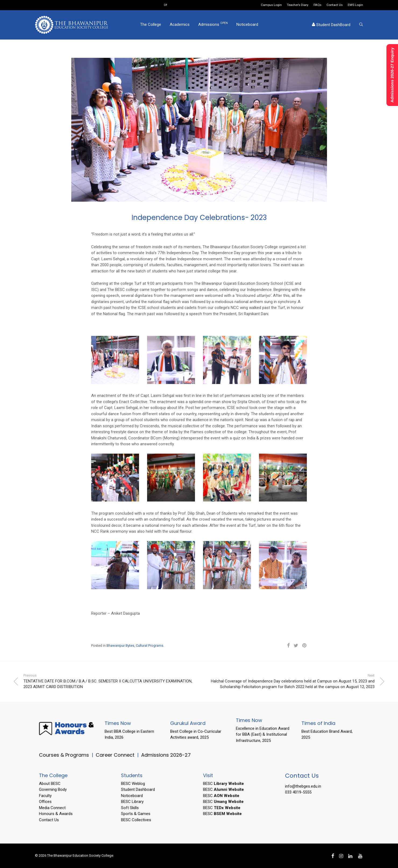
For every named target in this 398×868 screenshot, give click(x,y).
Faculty (45, 796)
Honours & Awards (56, 814)
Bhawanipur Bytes (120, 645)
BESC (223, 784)
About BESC (50, 784)
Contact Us (335, 5)
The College (151, 25)
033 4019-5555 (298, 792)
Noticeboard (247, 25)
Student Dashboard (138, 789)
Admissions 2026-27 (166, 755)
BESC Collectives (136, 820)
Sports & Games (136, 814)
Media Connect (52, 808)
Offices (45, 802)
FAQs (317, 5)
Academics (180, 25)
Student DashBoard (331, 25)
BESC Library (132, 802)
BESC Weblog (133, 784)
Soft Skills (130, 808)
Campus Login (271, 5)
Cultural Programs (150, 645)
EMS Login (355, 5)
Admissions (213, 25)
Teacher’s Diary (298, 5)
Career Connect (116, 755)
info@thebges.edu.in (303, 786)
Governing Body (53, 789)
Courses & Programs (64, 755)
